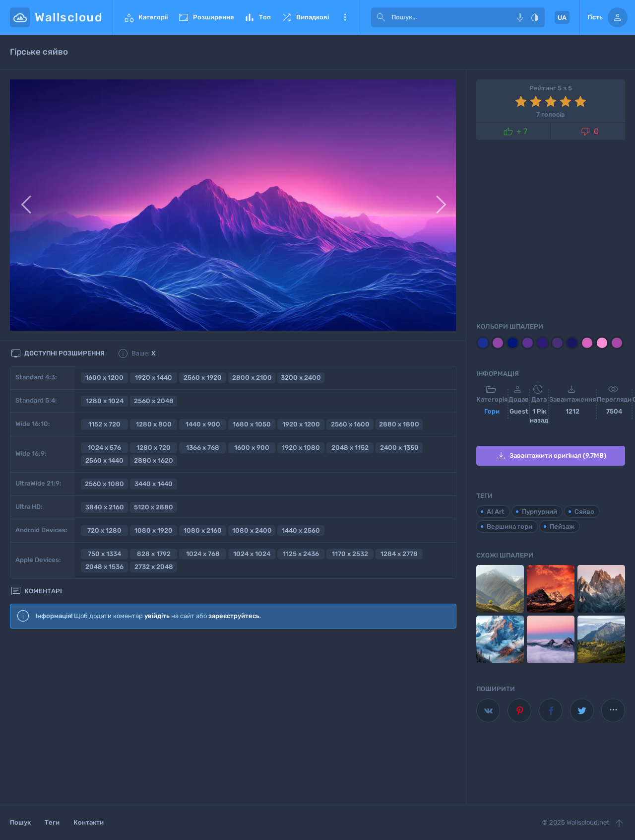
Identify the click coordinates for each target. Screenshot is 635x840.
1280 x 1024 (105, 401)
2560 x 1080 (104, 484)
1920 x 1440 (154, 378)
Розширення (206, 17)
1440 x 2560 (301, 530)
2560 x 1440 (104, 460)
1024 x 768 (203, 554)
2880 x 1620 (154, 460)
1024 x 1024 (252, 554)
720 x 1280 (104, 530)
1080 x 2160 (203, 530)
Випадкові (305, 17)
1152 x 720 (104, 424)
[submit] (381, 17)
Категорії (145, 17)
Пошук (20, 822)
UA (562, 18)
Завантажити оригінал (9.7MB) (551, 456)
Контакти (89, 822)
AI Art (496, 512)
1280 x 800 (154, 424)
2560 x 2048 (154, 401)
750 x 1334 (104, 554)
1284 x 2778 (399, 554)
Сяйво (584, 512)
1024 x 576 (104, 448)
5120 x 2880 (154, 507)
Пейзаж (562, 526)
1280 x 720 (154, 448)
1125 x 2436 (301, 554)
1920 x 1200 (301, 424)
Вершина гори (509, 526)
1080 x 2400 (252, 530)
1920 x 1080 (301, 448)
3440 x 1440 (154, 484)
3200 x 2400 (301, 378)
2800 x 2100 (252, 378)
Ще (345, 17)
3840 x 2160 (105, 507)
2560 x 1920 (203, 378)
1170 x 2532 (350, 554)
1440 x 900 (203, 424)
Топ (257, 17)
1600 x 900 (252, 448)
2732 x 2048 (154, 567)
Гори (492, 411)
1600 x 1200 (104, 378)
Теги (52, 822)
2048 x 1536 (104, 567)
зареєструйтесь (234, 616)
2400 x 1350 (399, 448)
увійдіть (157, 616)
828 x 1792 (154, 554)
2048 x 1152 (350, 448)
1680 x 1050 (252, 424)
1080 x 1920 (154, 530)
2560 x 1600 (350, 424)
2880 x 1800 (399, 424)
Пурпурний (540, 512)
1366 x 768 (203, 448)
